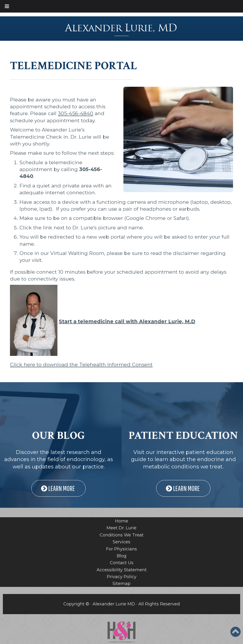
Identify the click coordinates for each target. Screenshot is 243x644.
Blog (122, 556)
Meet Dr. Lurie (121, 528)
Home (122, 521)
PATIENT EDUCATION (183, 435)
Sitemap (121, 584)
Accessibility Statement (122, 570)
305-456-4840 (76, 113)
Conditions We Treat (122, 535)
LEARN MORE (58, 488)
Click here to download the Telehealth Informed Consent (81, 365)
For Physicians (121, 549)
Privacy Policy (122, 577)
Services (121, 542)
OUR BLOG (58, 435)
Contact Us (122, 563)
